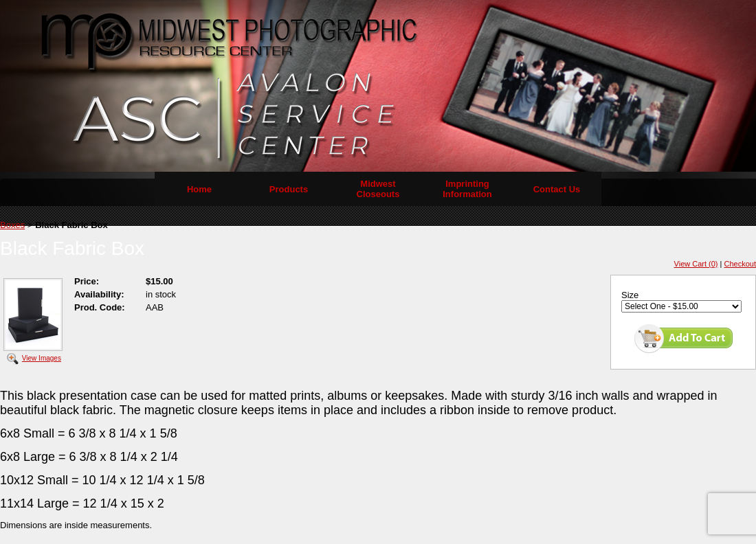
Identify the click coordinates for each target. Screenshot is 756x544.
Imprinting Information (467, 189)
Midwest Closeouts (378, 189)
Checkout (740, 264)
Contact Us (557, 189)
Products (289, 189)
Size (630, 295)
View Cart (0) (696, 264)
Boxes (12, 225)
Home (199, 189)
